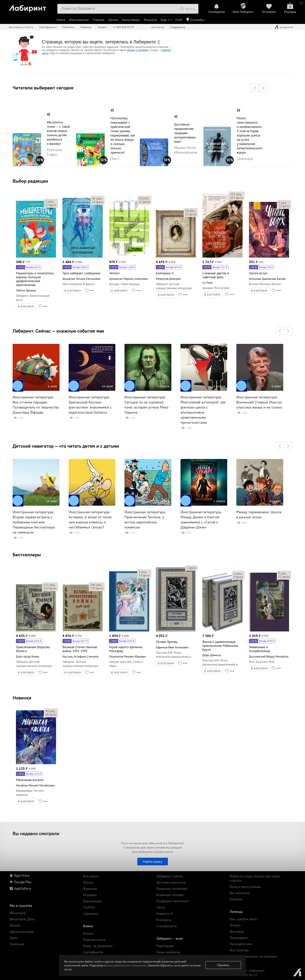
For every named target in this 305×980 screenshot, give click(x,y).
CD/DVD (89, 907)
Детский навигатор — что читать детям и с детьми (66, 446)
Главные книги (94, 940)
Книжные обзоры (170, 895)
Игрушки (150, 20)
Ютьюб (15, 925)
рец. (50, 201)
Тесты (161, 907)
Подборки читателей (172, 901)
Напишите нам (241, 944)
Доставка (237, 931)
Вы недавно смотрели (36, 833)
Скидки (102, 27)
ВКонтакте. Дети (22, 919)
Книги (61, 20)
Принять (223, 965)
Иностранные (79, 20)
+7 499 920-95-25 (123, 27)
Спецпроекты (167, 926)
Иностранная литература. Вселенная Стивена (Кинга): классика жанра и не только (259, 402)
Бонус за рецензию (98, 946)
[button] (255, 88)
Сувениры (91, 914)
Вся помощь (239, 950)
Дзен (14, 938)
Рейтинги (68, 27)
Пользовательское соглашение (253, 956)
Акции (88, 933)
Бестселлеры (27, 555)
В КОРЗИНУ (26, 306)
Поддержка (178, 27)
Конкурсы (164, 920)
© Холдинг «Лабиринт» (249, 971)
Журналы (90, 889)
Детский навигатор (171, 882)
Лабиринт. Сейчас (170, 876)
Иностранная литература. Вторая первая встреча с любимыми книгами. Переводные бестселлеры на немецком (34, 522)
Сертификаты (48, 27)
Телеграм (17, 944)
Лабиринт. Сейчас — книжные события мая (58, 331)
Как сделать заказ (243, 919)
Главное (98, 20)
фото (51, 205)
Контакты (158, 27)
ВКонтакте (18, 913)
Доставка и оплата (21, 27)
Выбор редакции (30, 181)
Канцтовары (131, 20)
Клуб (179, 20)
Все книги (91, 876)
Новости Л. (165, 914)
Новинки (22, 698)
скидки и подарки (137, 50)
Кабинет (236, 899)
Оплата (235, 925)
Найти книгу (153, 862)
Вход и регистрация (245, 887)
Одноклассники (22, 932)
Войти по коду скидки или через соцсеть (255, 878)
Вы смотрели (240, 893)
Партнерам (165, 946)
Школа (113, 20)
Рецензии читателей (172, 889)
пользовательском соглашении (126, 965)
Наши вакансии (168, 952)
